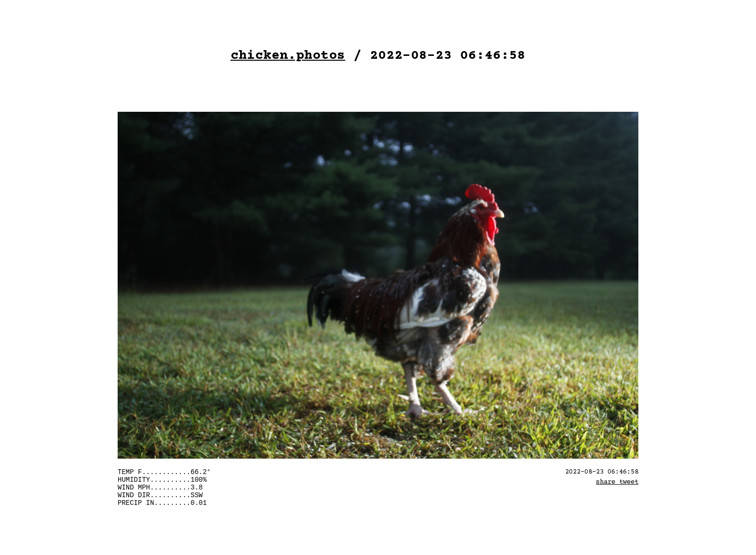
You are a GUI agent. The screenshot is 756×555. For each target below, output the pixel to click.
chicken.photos (288, 56)
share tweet (617, 482)
